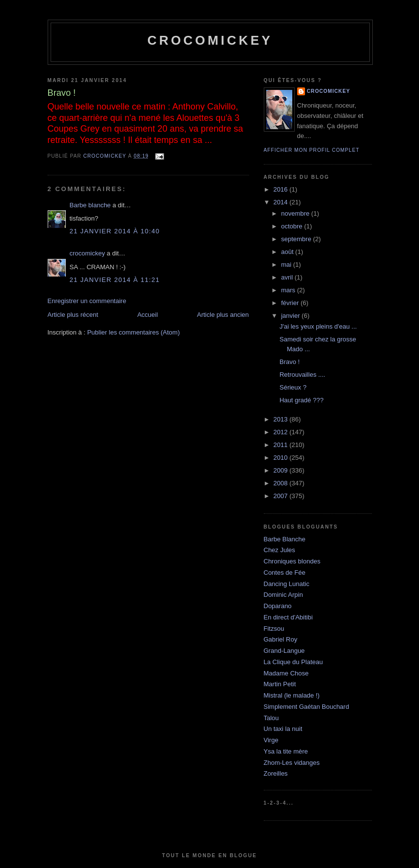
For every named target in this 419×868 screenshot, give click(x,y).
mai (287, 265)
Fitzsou (274, 629)
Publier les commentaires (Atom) (133, 332)
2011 (282, 445)
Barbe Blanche (285, 539)
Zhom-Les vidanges (292, 763)
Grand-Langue (284, 651)
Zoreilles (276, 773)
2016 (282, 189)
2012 (282, 432)
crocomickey (210, 40)
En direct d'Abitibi (288, 617)
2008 (282, 483)
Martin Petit (280, 684)
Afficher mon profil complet (312, 150)
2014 (282, 202)
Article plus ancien (223, 315)
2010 (282, 458)
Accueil (147, 315)
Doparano (278, 606)
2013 (282, 419)
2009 (282, 470)
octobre (293, 226)
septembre (297, 239)
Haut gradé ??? (302, 400)
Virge (271, 740)
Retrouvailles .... (302, 375)
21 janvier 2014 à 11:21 (115, 280)
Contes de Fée (285, 573)
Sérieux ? (293, 387)
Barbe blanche (90, 205)
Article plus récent (73, 315)
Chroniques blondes (292, 561)
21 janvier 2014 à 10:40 (115, 231)
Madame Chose (286, 673)
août (288, 252)
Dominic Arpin (283, 595)
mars (289, 290)
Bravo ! (290, 362)
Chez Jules (279, 550)
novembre (296, 213)
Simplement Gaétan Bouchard (307, 707)
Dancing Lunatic (287, 584)
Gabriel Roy (281, 639)
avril (288, 277)
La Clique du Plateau (293, 662)
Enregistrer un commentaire (87, 301)
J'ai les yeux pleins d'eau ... (318, 326)
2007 (282, 496)
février (291, 303)
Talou (271, 718)
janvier (291, 316)
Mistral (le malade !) (292, 695)
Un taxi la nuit (283, 729)
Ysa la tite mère (286, 751)
